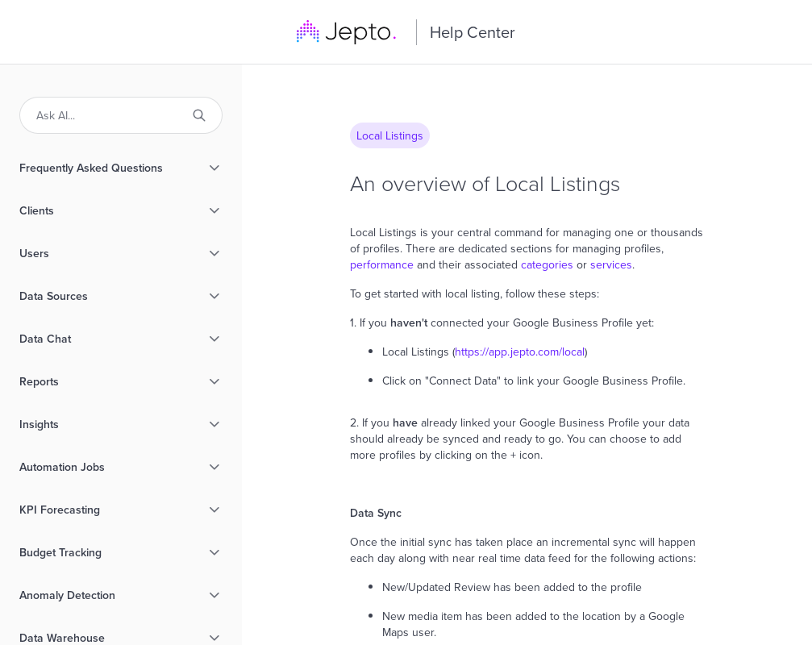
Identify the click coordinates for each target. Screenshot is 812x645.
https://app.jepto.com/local (520, 352)
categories (547, 264)
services (611, 264)
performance (383, 264)
